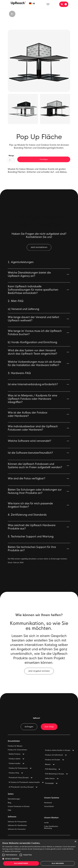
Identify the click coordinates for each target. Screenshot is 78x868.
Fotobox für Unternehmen (17, 750)
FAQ (9, 810)
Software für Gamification (17, 825)
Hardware (48, 803)
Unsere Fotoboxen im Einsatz (19, 806)
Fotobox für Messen (15, 746)
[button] (32, 4)
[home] (18, 3)
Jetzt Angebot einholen (39, 673)
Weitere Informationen (13, 851)
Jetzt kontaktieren (39, 249)
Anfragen (29, 727)
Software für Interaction (17, 829)
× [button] (75, 842)
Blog (9, 803)
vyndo (46, 823)
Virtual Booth (49, 806)
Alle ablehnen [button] (58, 863)
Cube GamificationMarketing (51, 827)
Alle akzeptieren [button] (21, 863)
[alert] (39, 854)
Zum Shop (49, 727)
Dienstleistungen (14, 799)
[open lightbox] (39, 61)
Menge (11, 161)
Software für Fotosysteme (17, 822)
